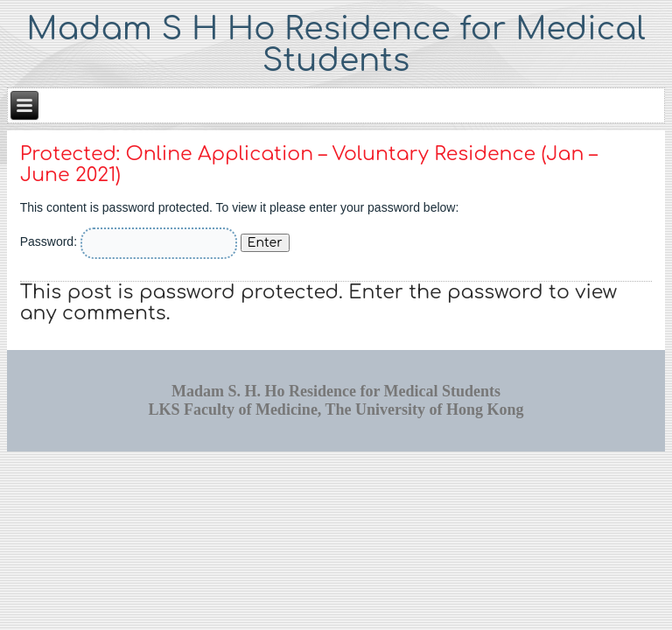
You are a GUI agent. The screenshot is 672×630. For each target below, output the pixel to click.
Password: (129, 241)
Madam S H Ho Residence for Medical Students (336, 45)
